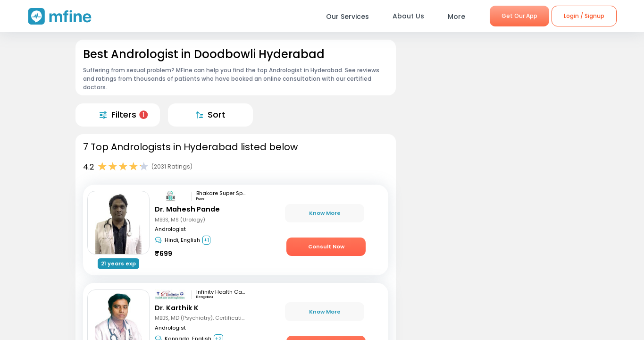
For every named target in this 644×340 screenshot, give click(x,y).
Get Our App (519, 16)
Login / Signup (584, 16)
